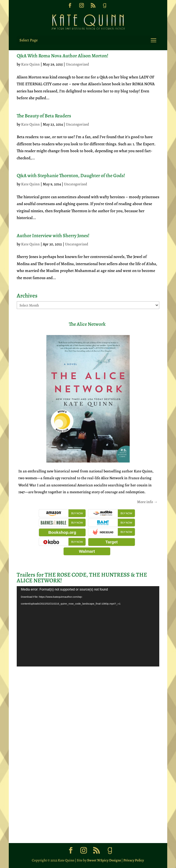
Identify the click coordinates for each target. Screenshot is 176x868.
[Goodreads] (104, 7)
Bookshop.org (62, 532)
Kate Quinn (30, 64)
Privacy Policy (134, 860)
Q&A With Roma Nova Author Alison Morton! (63, 56)
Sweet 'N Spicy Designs (104, 860)
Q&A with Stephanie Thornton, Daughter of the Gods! (71, 175)
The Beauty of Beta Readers (44, 116)
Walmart (87, 551)
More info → (147, 502)
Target (112, 542)
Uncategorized (77, 64)
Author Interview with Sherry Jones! (53, 236)
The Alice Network (87, 324)
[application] (88, 626)
